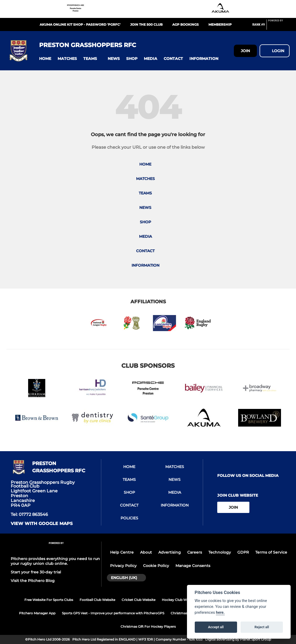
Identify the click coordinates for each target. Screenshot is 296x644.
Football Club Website (97, 600)
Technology (220, 552)
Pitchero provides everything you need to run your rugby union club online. (55, 561)
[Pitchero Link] (279, 27)
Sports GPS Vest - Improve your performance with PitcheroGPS (113, 613)
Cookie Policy (156, 566)
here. (220, 613)
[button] (45, 59)
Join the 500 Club (146, 24)
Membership (220, 24)
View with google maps (42, 524)
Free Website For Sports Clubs (49, 600)
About (146, 552)
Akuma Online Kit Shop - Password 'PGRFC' (80, 24)
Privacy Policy (123, 566)
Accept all (216, 627)
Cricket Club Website (138, 600)
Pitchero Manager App (37, 613)
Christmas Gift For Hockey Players (148, 626)
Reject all (262, 627)
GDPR (243, 552)
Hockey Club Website (179, 600)
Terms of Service (271, 552)
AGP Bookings (186, 24)
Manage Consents (193, 566)
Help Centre (122, 552)
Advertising (170, 552)
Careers (195, 552)
